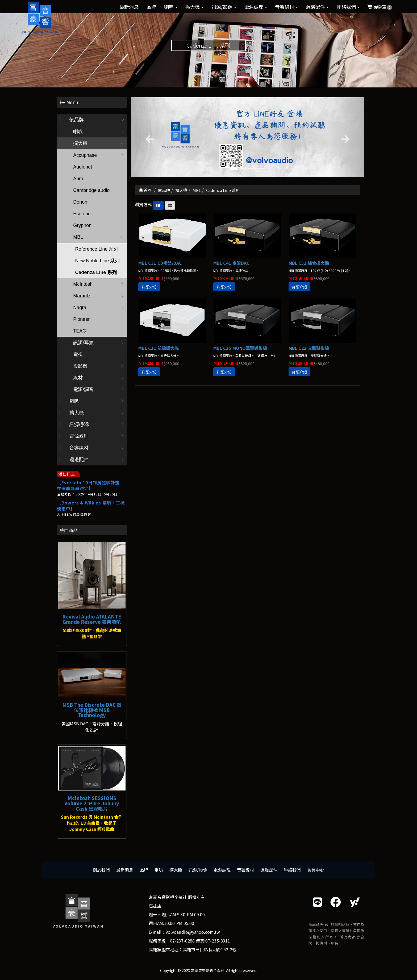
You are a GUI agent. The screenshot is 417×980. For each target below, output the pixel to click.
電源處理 (256, 7)
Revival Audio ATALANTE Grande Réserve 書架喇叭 (92, 619)
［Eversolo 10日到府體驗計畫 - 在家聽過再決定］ (90, 485)
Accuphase (85, 155)
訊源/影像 (224, 7)
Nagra (80, 308)
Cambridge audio (91, 190)
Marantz (82, 296)
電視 (78, 354)
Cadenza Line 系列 (96, 272)
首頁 (145, 190)
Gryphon (82, 225)
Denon (80, 202)
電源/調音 (83, 389)
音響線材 (286, 7)
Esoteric (82, 214)
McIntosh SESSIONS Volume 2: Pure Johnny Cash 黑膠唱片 (92, 803)
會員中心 (316, 870)
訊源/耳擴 (83, 343)
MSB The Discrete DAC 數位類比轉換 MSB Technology (92, 710)
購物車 (380, 7)
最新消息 (129, 7)
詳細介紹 (149, 287)
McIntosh (83, 284)
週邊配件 (317, 7)
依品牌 (77, 120)
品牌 (151, 7)
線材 (78, 378)
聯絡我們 (348, 7)
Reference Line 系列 (97, 249)
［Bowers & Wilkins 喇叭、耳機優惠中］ (91, 506)
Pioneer (81, 319)
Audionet (83, 167)
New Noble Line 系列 (97, 261)
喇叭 (171, 7)
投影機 (80, 366)
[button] (148, 137)
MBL (78, 237)
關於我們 (101, 870)
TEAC (80, 331)
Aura (78, 179)
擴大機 (194, 7)
